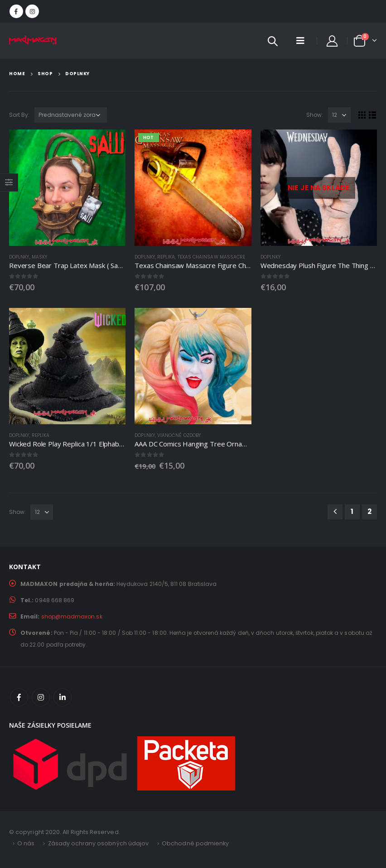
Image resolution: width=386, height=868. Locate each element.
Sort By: (19, 115)
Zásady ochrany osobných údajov (99, 843)
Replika (166, 257)
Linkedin (63, 697)
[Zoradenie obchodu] (71, 115)
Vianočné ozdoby (179, 435)
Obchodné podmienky (196, 843)
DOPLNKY (19, 257)
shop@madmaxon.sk (72, 616)
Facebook (19, 697)
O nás (26, 843)
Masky (39, 257)
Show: (315, 115)
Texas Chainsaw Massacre (212, 257)
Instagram (41, 697)
